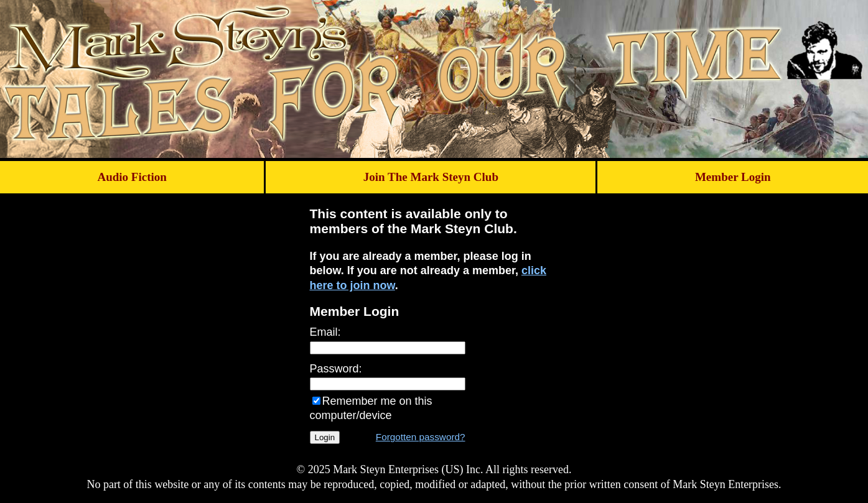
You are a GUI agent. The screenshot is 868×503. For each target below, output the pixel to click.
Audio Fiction (132, 177)
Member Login (733, 177)
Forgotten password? (421, 437)
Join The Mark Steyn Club (431, 177)
